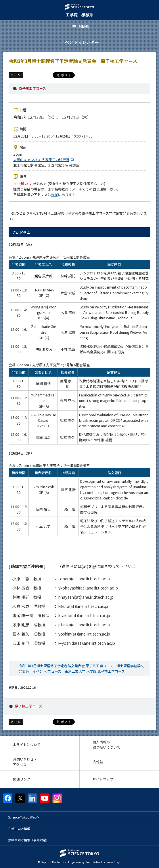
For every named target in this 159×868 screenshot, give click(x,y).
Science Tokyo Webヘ (24, 817)
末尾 (55, 194)
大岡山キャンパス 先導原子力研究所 (44, 160)
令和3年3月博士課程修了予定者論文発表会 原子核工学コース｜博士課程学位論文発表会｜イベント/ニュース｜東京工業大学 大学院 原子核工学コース (81, 668)
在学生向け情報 (19, 829)
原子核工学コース (32, 88)
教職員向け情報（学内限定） (29, 840)
